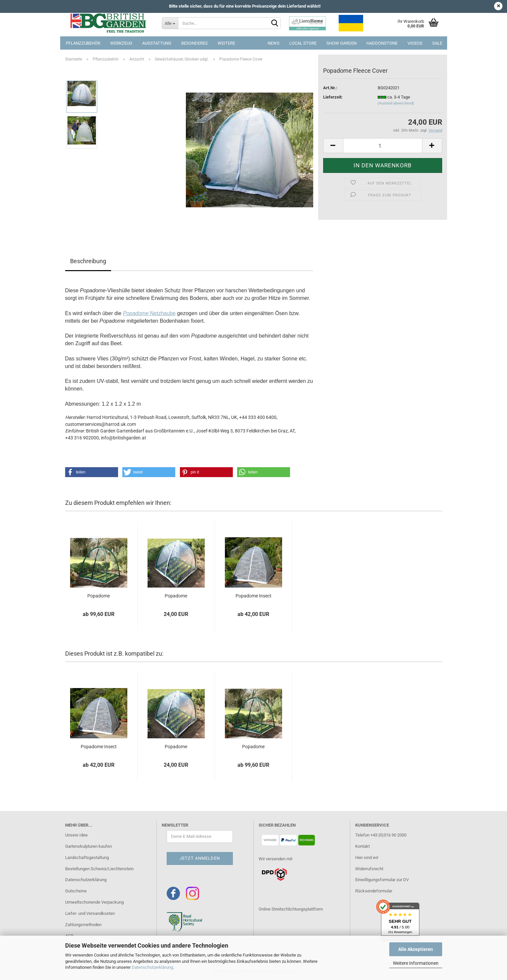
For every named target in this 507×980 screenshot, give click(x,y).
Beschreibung (88, 261)
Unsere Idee (76, 835)
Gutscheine (76, 891)
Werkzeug (121, 43)
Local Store (303, 43)
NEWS (274, 43)
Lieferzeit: (333, 97)
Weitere (226, 43)
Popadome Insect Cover (253, 596)
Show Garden (341, 43)
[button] (92, 472)
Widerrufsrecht (369, 869)
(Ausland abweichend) (396, 103)
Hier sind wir (367, 857)
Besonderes (194, 43)
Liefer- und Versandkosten (90, 913)
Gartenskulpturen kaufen (88, 846)
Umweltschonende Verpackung (94, 902)
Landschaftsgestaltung (87, 857)
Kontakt (362, 846)
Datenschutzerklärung (152, 967)
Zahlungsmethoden (83, 925)
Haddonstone (382, 43)
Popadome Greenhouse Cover (176, 596)
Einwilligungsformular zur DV (382, 880)
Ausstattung (157, 43)
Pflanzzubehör (83, 43)
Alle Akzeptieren (416, 949)
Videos (415, 43)
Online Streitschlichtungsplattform (291, 909)
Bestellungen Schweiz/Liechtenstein (99, 869)
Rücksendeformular (374, 891)
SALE (437, 43)
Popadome (99, 596)
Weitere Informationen (416, 963)
